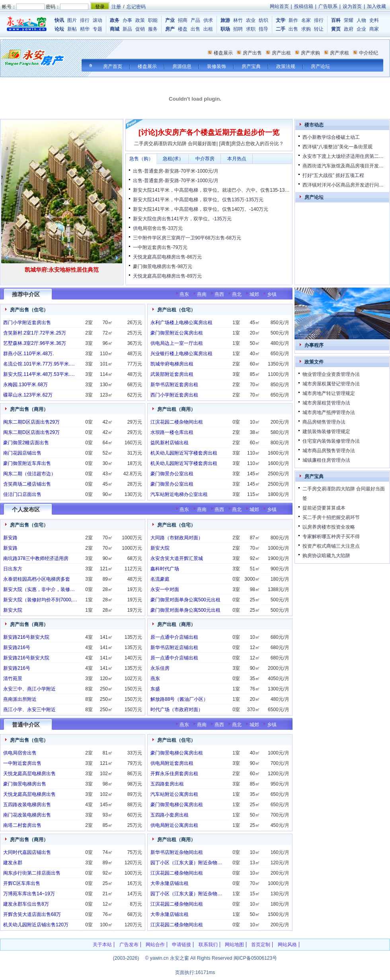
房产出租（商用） (176, 409)
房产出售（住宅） (29, 310)
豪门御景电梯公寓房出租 (177, 753)
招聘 (238, 29)
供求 (208, 20)
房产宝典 (251, 66)
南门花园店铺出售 (22, 453)
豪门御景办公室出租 (172, 474)
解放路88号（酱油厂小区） (179, 699)
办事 (127, 20)
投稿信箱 (304, 6)
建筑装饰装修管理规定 (326, 432)
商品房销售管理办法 (324, 422)
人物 (361, 20)
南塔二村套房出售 (22, 825)
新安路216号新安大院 (26, 637)
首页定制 (261, 945)
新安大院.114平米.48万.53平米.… (39, 374)
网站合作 (155, 945)
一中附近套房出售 (22, 763)
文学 (281, 20)
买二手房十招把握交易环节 (331, 517)
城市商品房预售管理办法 (329, 451)
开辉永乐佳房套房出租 (174, 774)
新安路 (10, 538)
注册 (116, 7)
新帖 (72, 29)
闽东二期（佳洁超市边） (29, 474)
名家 (306, 20)
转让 (319, 29)
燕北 (237, 294)
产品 (195, 20)
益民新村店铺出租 (170, 443)
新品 (127, 29)
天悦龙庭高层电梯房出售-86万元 (167, 257)
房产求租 (339, 53)
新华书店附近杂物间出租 (177, 852)
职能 (153, 20)
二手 (281, 29)
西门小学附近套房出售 (27, 323)
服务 (153, 29)
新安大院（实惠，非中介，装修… (39, 589)
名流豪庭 (160, 579)
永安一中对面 (165, 589)
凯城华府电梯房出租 (172, 364)
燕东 (184, 294)
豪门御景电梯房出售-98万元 (163, 266)
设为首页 (352, 6)
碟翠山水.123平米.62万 (28, 395)
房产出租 (281, 53)
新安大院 (13, 610)
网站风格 (287, 945)
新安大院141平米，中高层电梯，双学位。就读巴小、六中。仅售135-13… (211, 190)
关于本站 (102, 945)
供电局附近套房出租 (172, 763)
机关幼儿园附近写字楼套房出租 (184, 453)
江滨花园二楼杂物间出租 (177, 422)
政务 (115, 20)
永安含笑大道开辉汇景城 (177, 558)
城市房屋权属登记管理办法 (331, 384)
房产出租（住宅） (176, 310)
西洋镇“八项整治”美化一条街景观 (337, 147)
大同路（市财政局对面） (177, 538)
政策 (140, 20)
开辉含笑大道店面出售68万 (32, 914)
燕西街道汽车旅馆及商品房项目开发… (343, 166)
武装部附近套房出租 (172, 374)
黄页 (336, 29)
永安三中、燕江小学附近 (29, 689)
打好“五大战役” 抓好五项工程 (333, 175)
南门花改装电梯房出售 (27, 815)
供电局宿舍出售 (20, 753)
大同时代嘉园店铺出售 (27, 852)
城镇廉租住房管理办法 (326, 460)
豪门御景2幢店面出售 (26, 443)
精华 (85, 29)
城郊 (254, 294)
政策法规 (286, 66)
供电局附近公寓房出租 (174, 825)
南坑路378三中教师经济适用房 (36, 558)
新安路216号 (17, 647)
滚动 (97, 20)
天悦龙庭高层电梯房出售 (29, 774)
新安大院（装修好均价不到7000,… (40, 600)
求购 (306, 29)
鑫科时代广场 (165, 569)
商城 (115, 29)
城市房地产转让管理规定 (329, 393)
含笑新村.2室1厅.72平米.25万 (35, 333)
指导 (263, 29)
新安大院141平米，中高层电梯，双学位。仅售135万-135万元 (198, 200)
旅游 (225, 20)
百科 (336, 20)
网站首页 (279, 6)
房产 (170, 29)
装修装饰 (216, 66)
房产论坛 (320, 66)
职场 (225, 29)
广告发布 (129, 945)
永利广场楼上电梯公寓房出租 (181, 323)
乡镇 (272, 294)
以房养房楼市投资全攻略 (329, 527)
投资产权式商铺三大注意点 (331, 546)
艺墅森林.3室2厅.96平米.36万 (35, 343)
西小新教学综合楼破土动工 (331, 137)
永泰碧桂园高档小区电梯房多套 (37, 579)
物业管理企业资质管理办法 (331, 374)
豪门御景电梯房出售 (25, 784)
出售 (195, 29)
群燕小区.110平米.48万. (28, 354)
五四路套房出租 (167, 784)
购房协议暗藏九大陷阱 (326, 556)
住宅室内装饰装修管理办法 (331, 441)
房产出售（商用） (29, 409)
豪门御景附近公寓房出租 (177, 333)
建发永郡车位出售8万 (26, 904)
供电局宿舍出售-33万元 (158, 228)
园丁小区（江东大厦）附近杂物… (186, 863)
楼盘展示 (223, 53)
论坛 (59, 29)
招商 (183, 20)
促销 (140, 29)
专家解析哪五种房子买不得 (331, 537)
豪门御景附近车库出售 (27, 463)
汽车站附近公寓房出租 (174, 794)
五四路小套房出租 (170, 815)
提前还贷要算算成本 (324, 508)
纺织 (263, 20)
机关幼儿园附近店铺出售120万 (36, 925)
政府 (349, 29)
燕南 (202, 294)
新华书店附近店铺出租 (174, 647)
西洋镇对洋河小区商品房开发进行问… (343, 185)
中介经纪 (369, 53)
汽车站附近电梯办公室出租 (179, 494)
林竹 (238, 20)
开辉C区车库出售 (22, 883)
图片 (72, 20)
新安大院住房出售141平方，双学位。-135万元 (182, 219)
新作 (293, 20)
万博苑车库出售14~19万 (29, 894)
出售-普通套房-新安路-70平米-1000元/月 (176, 171)
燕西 (219, 294)
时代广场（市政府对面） (177, 710)
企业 (361, 29)
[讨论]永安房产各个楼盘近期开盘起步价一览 (209, 132)
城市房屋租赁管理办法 (326, 403)
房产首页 (113, 66)
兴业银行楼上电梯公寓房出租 (181, 354)
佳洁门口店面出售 (22, 494)
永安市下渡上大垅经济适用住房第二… (343, 156)
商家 (374, 29)
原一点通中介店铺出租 (174, 637)
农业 (251, 20)
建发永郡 (13, 863)
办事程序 (314, 345)
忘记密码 (136, 7)
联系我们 (208, 945)
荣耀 (349, 20)
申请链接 (181, 945)
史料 (374, 20)
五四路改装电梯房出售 (27, 805)
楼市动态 (314, 125)
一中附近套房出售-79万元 (160, 247)
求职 (251, 29)
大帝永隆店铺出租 (170, 883)
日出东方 (13, 569)
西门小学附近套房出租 (174, 395)
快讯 (59, 20)
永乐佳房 (160, 668)
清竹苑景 (13, 679)
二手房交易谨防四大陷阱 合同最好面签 (175, 144)
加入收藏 (376, 6)
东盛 (155, 689)
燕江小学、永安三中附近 (29, 710)
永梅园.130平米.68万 (25, 385)
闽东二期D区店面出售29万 (31, 422)
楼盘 (183, 29)
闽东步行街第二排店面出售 (32, 873)
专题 (97, 29)
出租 (208, 29)
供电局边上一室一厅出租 (177, 343)
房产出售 (252, 53)
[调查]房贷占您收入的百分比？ (252, 144)
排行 (85, 20)
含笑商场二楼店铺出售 (27, 484)
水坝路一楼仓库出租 (172, 432)
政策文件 (314, 362)
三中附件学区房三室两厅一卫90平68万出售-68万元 (187, 238)
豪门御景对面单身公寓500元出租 (185, 600)
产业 (170, 20)
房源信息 (182, 66)
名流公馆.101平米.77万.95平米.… (39, 364)
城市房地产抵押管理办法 (329, 412)
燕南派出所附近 (20, 699)
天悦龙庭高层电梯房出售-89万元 (167, 276)
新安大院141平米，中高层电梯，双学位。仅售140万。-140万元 (201, 209)
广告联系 (328, 6)
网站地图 (234, 945)
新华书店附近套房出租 (174, 385)
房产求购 (310, 53)
